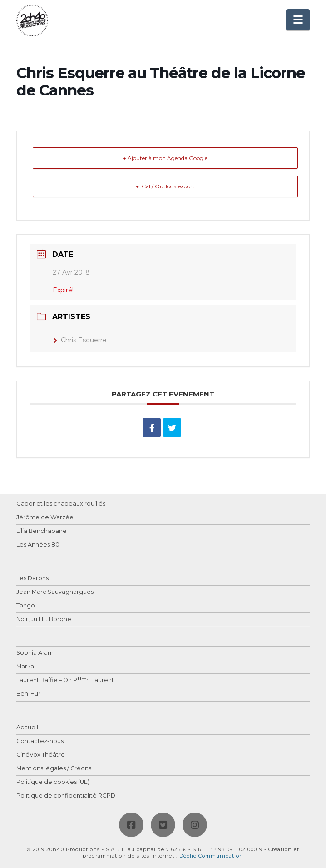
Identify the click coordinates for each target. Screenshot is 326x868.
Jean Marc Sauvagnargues (55, 592)
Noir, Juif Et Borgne (44, 620)
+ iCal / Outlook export (165, 186)
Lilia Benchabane (42, 531)
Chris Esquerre (80, 340)
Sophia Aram (35, 653)
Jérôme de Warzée (45, 518)
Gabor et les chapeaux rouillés (61, 504)
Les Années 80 (38, 545)
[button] (298, 20)
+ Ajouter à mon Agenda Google (165, 158)
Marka (25, 667)
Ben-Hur (28, 694)
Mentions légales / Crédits (54, 769)
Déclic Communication (211, 856)
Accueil (27, 728)
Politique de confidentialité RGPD (66, 796)
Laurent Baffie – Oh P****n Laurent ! (67, 680)
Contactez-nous (40, 741)
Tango (26, 606)
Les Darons (32, 579)
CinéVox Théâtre (41, 755)
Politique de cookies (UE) (53, 782)
